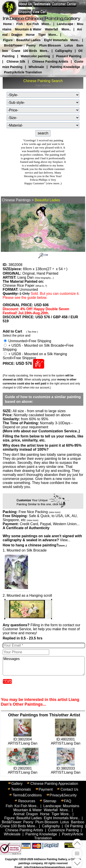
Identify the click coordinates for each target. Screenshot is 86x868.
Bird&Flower (13, 45)
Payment (46, 789)
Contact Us (69, 789)
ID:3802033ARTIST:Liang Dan (66, 768)
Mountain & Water (28, 29)
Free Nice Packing (39, 512)
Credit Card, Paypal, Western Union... (49, 524)
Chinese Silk (16, 62)
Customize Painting (63, 830)
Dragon (17, 35)
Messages (44, 666)
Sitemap (50, 801)
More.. (46, 24)
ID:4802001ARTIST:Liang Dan (66, 739)
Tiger (42, 35)
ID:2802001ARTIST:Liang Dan (23, 768)
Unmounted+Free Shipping (27, 341)
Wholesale (36, 67)
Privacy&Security (63, 795)
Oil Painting (74, 826)
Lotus (69, 45)
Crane (16, 51)
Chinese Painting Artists (50, 62)
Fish (20, 24)
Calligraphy (64, 51)
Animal (19, 814)
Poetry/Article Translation (23, 72)
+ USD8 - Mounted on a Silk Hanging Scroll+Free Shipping (35, 356)
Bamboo (78, 822)
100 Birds (30, 51)
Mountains (71, 806)
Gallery (17, 784)
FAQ (68, 801)
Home (7, 24)
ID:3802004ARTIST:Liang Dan (23, 739)
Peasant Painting (69, 56)
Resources (27, 801)
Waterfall (51, 29)
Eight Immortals (56, 40)
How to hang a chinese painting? (35, 545)
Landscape (65, 24)
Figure (8, 40)
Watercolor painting (35, 56)
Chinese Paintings (16, 200)
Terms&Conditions (27, 795)
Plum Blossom (50, 45)
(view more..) (54, 183)
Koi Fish (33, 24)
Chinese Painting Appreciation (54, 784)
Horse (30, 35)
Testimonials (21, 789)
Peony (31, 45)
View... (42, 538)
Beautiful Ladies (28, 40)
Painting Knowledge (65, 67)
